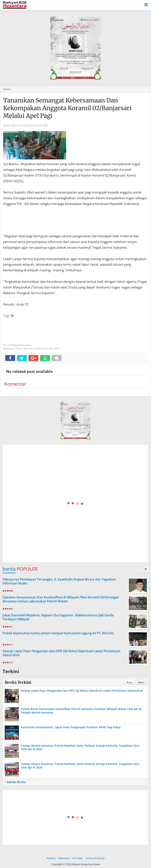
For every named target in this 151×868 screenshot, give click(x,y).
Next (141, 682)
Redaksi (51, 858)
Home (7, 89)
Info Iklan (77, 858)
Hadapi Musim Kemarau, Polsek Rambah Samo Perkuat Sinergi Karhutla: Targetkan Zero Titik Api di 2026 (80, 747)
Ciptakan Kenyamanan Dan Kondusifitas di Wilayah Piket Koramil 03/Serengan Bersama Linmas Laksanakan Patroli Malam (61, 599)
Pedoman (64, 858)
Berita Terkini (18, 682)
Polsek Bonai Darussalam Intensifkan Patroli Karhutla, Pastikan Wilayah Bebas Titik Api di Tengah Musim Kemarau (81, 711)
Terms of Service (95, 858)
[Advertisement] (75, 504)
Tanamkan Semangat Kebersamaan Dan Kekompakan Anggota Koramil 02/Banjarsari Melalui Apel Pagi (67, 108)
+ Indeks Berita (15, 782)
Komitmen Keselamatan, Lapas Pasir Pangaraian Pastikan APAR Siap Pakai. (71, 727)
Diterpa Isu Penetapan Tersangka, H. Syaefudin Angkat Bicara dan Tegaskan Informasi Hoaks (59, 581)
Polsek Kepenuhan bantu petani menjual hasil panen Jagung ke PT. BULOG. (58, 633)
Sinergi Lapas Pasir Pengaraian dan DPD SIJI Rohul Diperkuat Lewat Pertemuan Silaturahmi (61, 653)
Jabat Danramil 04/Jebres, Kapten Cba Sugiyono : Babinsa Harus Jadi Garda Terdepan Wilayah (58, 617)
